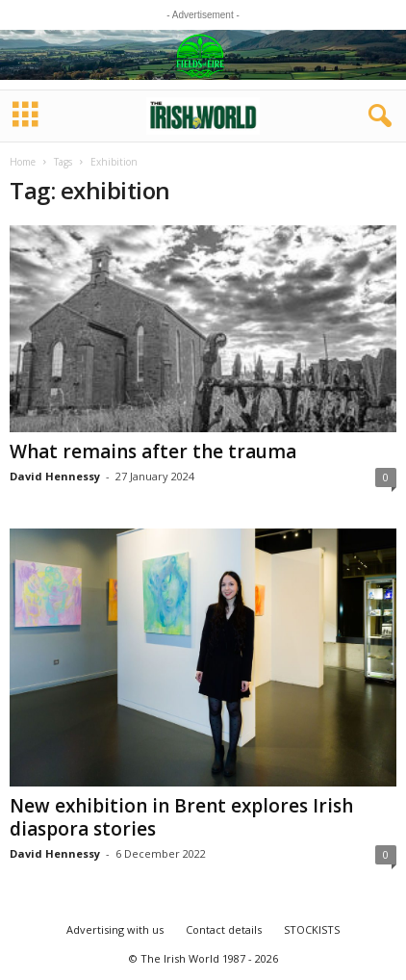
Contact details (224, 929)
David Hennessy (55, 476)
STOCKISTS (312, 929)
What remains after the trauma (153, 451)
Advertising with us (115, 929)
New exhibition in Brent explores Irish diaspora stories (181, 817)
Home (23, 162)
